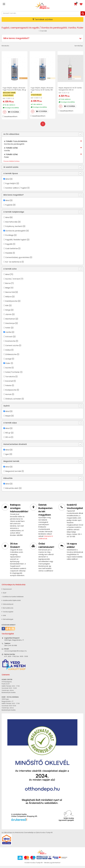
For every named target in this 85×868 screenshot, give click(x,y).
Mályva (8, 299)
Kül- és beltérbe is (13, 264)
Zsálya (8, 352)
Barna (8, 285)
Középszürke (11, 392)
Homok (8, 396)
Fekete (8, 387)
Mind (7, 181)
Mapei (8, 418)
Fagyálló (9, 246)
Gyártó (7, 408)
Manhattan (10, 321)
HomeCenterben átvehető (15, 446)
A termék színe (10, 271)
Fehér (8, 330)
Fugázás (9, 207)
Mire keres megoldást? (16, 38)
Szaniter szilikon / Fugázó (16, 190)
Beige (8, 290)
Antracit (9, 339)
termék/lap (79, 46)
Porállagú (9, 237)
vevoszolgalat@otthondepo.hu (15, 653)
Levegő (8, 361)
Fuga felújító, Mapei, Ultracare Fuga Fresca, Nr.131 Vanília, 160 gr (42, 90)
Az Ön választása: (11, 136)
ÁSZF (4, 595)
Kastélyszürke (11, 303)
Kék (7, 307)
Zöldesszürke (11, 356)
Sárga (8, 312)
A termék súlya (10, 425)
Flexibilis (9, 255)
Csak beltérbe (12, 251)
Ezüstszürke (10, 343)
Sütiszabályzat (7, 606)
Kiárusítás (8, 480)
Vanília (8, 334)
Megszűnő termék (11, 463)
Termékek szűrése (43, 19)
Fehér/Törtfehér (13, 374)
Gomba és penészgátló (15, 233)
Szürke (8, 370)
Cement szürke (12, 347)
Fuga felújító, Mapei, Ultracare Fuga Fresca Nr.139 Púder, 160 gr (14, 90)
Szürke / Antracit (13, 281)
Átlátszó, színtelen (13, 401)
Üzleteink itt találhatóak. (46, 539)
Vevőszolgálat (7, 614)
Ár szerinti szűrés (11, 169)
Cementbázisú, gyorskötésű (17, 259)
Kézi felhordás (11, 224)
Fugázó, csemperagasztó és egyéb (24, 28)
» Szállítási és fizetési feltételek (13, 599)
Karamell (9, 383)
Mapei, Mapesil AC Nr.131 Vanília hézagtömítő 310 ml (70, 89)
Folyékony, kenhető (14, 228)
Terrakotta (10, 379)
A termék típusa (11, 176)
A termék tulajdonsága (14, 214)
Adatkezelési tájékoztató (11, 602)
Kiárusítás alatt (12, 490)
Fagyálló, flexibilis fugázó (16, 242)
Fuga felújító (11, 185)
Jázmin (8, 316)
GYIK (4, 617)
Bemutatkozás (7, 610)
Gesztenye (10, 325)
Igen (7, 456)
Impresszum (7, 591)
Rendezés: (5, 46)
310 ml (8, 439)
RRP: (4, 101)
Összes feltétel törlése (11, 163)
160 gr (8, 435)
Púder (8, 365)
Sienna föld (10, 294)
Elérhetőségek (7, 621)
